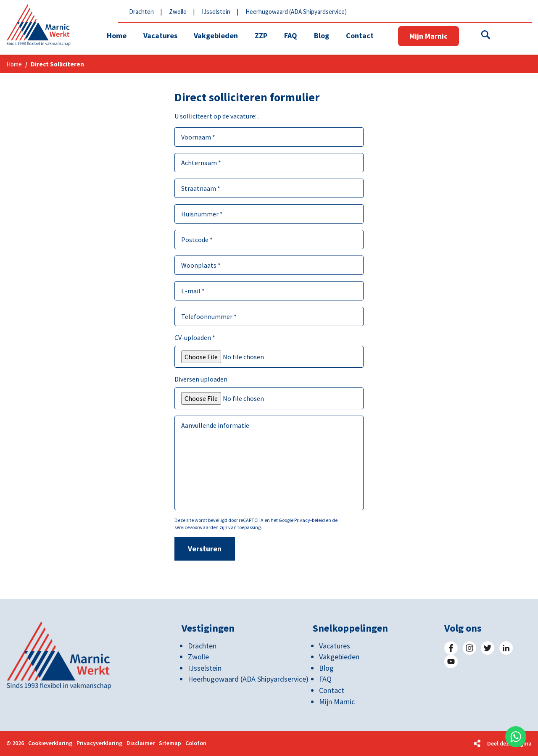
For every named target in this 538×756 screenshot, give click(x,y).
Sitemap (170, 744)
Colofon (196, 744)
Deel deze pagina (509, 743)
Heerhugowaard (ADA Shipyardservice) (296, 12)
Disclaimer (141, 744)
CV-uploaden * (195, 337)
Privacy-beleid (310, 520)
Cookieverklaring (50, 744)
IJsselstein (216, 12)
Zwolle (178, 12)
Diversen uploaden (201, 379)
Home (14, 64)
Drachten (141, 12)
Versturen (205, 549)
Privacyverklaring (99, 744)
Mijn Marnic (429, 36)
